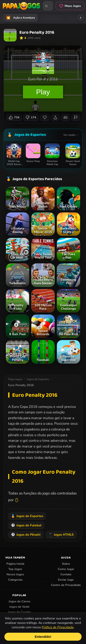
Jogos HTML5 (61, 535)
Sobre (66, 564)
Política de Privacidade (58, 627)
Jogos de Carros (19, 601)
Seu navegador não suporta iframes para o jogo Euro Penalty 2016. (43, 78)
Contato (66, 574)
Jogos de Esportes (30, 135)
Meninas (52, 18)
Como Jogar (66, 569)
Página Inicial (15, 564)
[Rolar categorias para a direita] (81, 18)
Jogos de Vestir (19, 607)
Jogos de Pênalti (26, 535)
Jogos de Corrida (19, 612)
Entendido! (43, 637)
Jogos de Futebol (26, 525)
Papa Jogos (15, 379)
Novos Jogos (15, 574)
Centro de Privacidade (66, 585)
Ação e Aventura (20, 18)
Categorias (15, 580)
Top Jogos (15, 569)
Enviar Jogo (66, 580)
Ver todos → (71, 135)
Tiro (76, 18)
